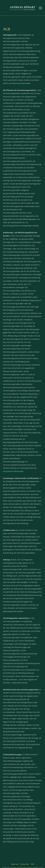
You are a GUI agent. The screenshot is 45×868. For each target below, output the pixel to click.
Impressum (15, 864)
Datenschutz (25, 864)
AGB (32, 864)
